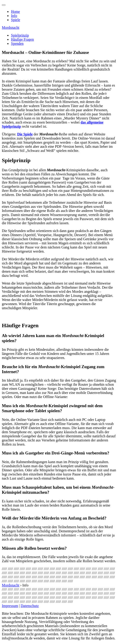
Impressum (10, 606)
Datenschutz (30, 606)
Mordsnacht (11, 28)
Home (15, 12)
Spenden (17, 44)
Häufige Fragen (22, 39)
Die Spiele (25, 134)
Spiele (16, 20)
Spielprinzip (20, 35)
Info (14, 16)
